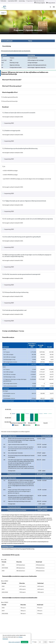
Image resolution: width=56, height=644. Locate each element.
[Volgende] (52, 642)
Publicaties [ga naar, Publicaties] (3, 1)
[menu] (54, 7)
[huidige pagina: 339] (41, 642)
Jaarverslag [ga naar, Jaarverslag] (22, 1)
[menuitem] (40, 3)
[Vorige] (34, 642)
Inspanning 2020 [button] (8, 123)
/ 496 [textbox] (45, 642)
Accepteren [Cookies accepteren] (25, 642)
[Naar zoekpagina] (51, 7)
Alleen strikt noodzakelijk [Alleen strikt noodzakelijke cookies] (14, 642)
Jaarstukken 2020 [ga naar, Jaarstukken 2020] (13, 1)
